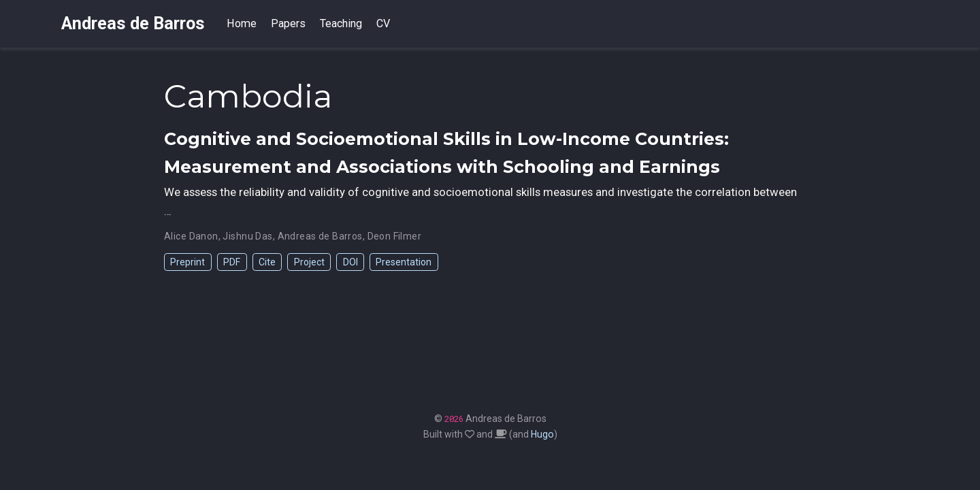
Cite (267, 262)
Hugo (542, 434)
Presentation (404, 262)
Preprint (187, 262)
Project (309, 262)
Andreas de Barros (133, 23)
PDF (232, 262)
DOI (350, 262)
